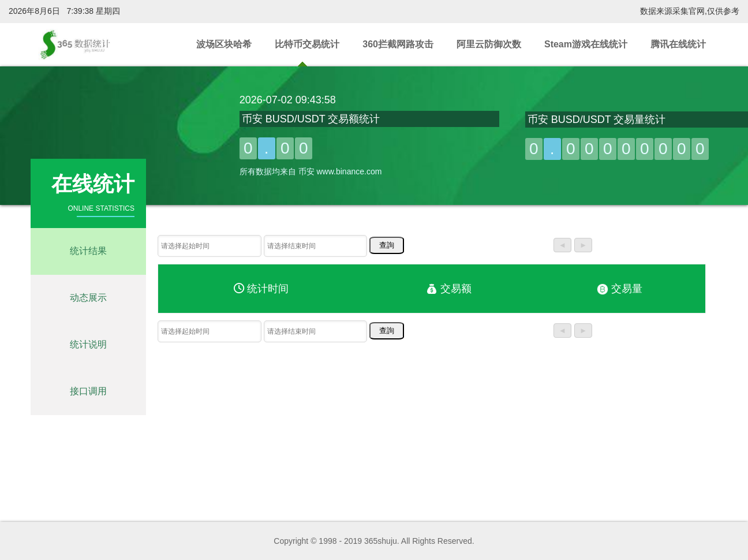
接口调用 (88, 391)
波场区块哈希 (224, 44)
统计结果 (88, 251)
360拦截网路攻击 (398, 44)
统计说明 (88, 344)
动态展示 (88, 298)
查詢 (387, 245)
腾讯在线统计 (678, 44)
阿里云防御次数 (489, 44)
